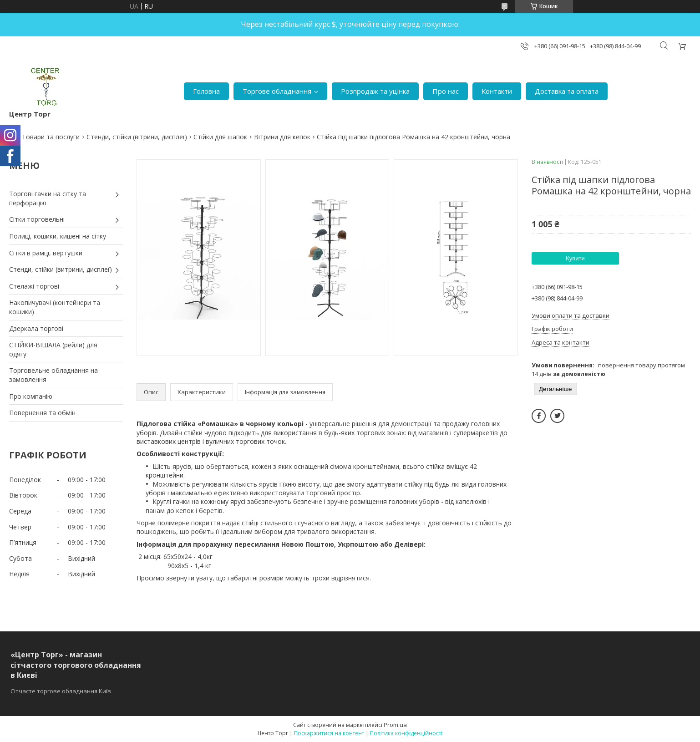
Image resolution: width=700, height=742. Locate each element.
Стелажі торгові (34, 286)
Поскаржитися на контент (329, 733)
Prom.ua (395, 725)
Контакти (497, 91)
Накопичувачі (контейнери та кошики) (55, 307)
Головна (206, 91)
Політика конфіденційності (406, 733)
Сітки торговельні (37, 219)
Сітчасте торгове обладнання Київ (61, 691)
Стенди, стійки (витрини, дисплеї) (61, 269)
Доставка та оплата (567, 91)
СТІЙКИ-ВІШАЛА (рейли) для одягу (53, 349)
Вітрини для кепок (282, 137)
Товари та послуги (51, 137)
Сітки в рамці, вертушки (46, 253)
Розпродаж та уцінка (375, 91)
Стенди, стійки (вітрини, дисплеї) (137, 137)
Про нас (446, 91)
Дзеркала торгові (36, 328)
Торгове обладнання (277, 91)
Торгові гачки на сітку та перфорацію (48, 198)
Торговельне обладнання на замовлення (53, 375)
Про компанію (31, 396)
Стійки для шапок (220, 137)
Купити (575, 258)
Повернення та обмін (42, 413)
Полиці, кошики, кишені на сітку (58, 236)
